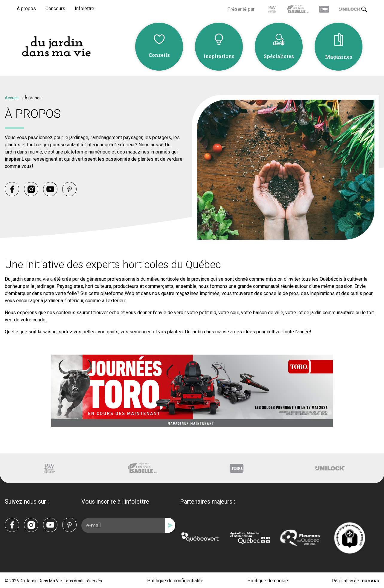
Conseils (159, 55)
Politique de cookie (268, 580)
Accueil (12, 97)
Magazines (339, 56)
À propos (26, 8)
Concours (55, 8)
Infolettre (84, 8)
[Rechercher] (364, 9)
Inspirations (219, 56)
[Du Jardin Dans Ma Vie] (56, 46)
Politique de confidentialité (175, 580)
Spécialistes (279, 56)
